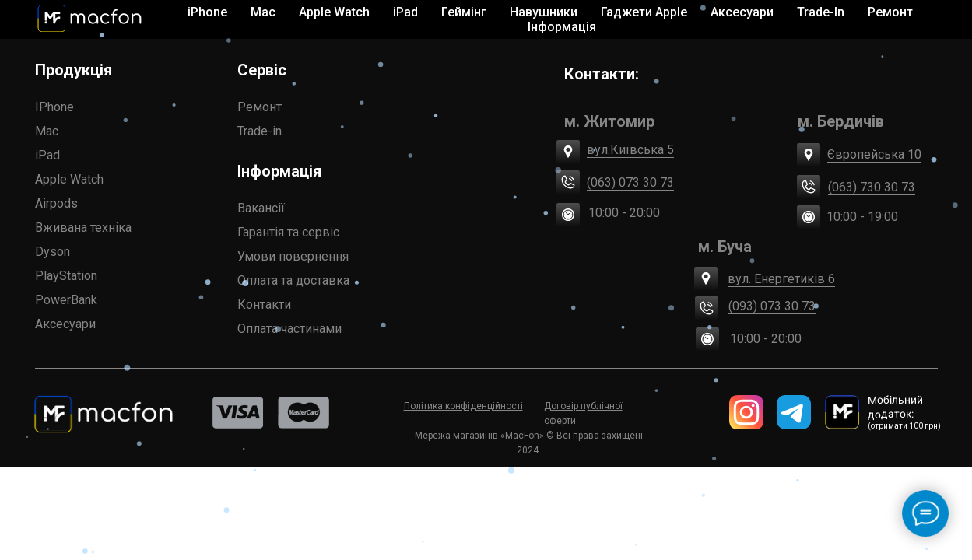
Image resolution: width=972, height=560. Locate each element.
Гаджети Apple (644, 12)
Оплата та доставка (293, 280)
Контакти (264, 304)
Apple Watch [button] (334, 12)
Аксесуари (65, 324)
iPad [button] (405, 12)
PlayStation (66, 276)
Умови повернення (293, 256)
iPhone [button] (207, 12)
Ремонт (890, 12)
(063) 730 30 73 (872, 187)
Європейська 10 (874, 154)
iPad (47, 155)
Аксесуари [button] (742, 12)
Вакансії (261, 208)
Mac (47, 131)
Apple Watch (69, 179)
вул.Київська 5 (630, 150)
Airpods (56, 203)
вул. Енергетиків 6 (781, 279)
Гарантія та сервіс (288, 232)
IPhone (54, 107)
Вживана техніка (83, 227)
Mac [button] (263, 12)
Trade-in (260, 131)
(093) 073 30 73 (772, 306)
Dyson (53, 252)
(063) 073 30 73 (630, 182)
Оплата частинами (289, 329)
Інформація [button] (562, 27)
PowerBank (66, 300)
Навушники (544, 12)
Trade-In (821, 12)
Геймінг (464, 12)
